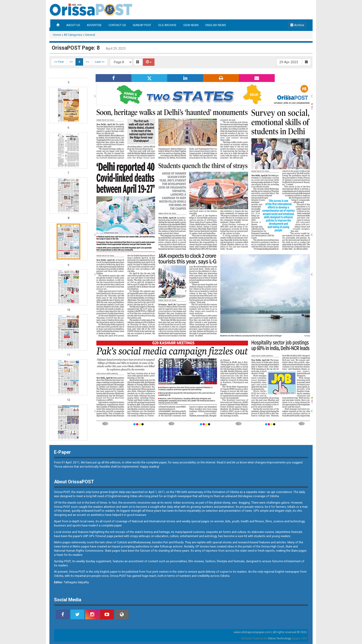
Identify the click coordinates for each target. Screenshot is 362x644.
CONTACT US (117, 25)
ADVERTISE (94, 25)
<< (71, 62)
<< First (59, 62)
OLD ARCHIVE (167, 25)
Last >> (100, 62)
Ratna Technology (280, 638)
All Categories (73, 35)
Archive (297, 25)
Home (57, 35)
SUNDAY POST (142, 25)
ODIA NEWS (191, 25)
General (90, 35)
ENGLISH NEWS (216, 25)
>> (87, 62)
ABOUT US (73, 25)
